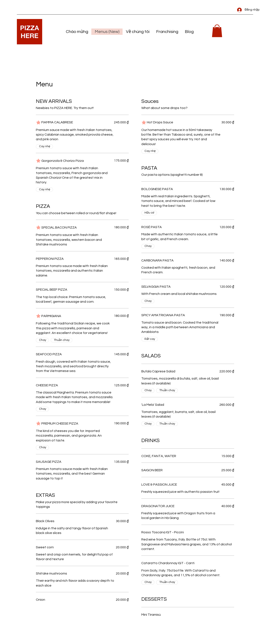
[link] (217, 31)
